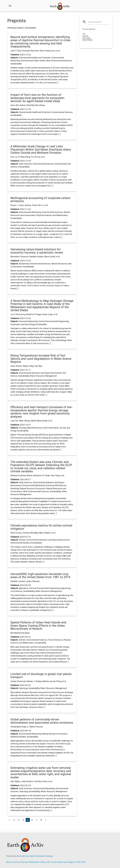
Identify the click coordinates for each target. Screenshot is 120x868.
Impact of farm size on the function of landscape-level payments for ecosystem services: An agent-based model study (37, 98)
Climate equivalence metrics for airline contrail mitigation (41, 527)
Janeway (49, 856)
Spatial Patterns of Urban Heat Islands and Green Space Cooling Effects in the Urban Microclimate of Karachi (38, 625)
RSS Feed (81, 862)
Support (72, 862)
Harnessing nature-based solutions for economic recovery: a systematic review (37, 251)
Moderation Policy (37, 862)
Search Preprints (95, 22)
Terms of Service (20, 862)
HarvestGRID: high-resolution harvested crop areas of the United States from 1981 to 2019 (40, 576)
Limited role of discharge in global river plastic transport (41, 676)
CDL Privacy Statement (57, 862)
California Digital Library (31, 856)
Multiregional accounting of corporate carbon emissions (40, 200)
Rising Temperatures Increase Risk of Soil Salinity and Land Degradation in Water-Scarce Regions (41, 359)
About (9, 862)
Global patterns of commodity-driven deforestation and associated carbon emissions (42, 721)
